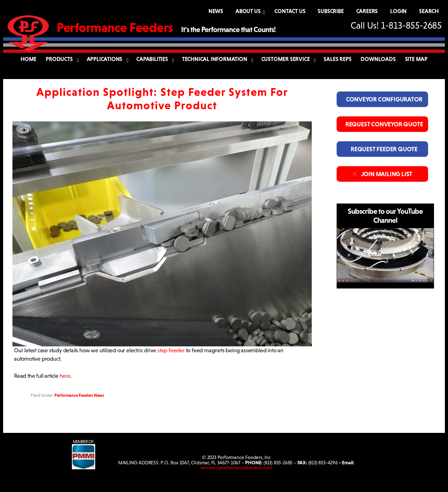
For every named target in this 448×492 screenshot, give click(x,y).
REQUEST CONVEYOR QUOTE (382, 124)
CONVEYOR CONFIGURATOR (382, 99)
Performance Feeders (115, 28)
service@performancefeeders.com (236, 468)
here (65, 376)
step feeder (171, 350)
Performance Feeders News (79, 395)
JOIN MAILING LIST (382, 174)
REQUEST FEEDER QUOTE (382, 149)
